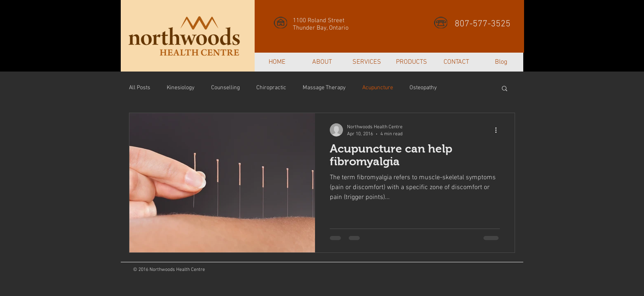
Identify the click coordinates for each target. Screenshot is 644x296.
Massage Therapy (324, 88)
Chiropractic (271, 88)
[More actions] (499, 130)
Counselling (225, 88)
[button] (505, 89)
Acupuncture (378, 88)
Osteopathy (423, 88)
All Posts (140, 88)
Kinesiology (181, 88)
